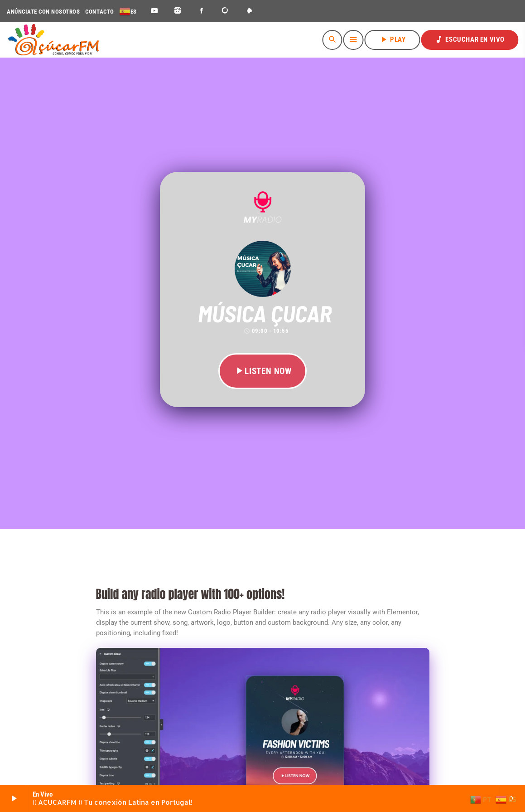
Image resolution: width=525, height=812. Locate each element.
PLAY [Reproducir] (392, 39)
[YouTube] (154, 11)
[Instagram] (178, 11)
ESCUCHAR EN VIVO (470, 39)
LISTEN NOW (262, 371)
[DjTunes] (225, 11)
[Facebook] (202, 11)
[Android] (249, 11)
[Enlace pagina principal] (53, 40)
